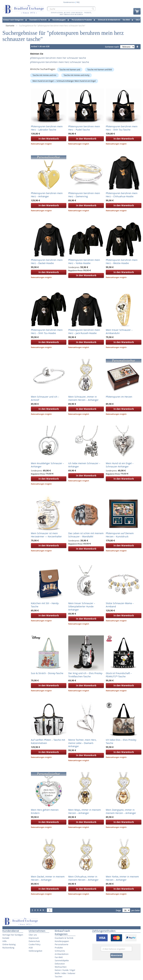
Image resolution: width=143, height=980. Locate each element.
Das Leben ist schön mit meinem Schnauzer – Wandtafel (86, 535)
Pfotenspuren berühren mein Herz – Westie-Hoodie (122, 262)
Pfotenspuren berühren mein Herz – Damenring (84, 195)
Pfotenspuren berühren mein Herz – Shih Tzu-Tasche (122, 128)
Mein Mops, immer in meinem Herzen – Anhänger (85, 811)
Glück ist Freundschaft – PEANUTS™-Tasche (119, 675)
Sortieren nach (112, 47)
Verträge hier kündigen (13, 935)
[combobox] (71, 9)
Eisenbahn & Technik (64, 938)
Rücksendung (8, 948)
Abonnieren (116, 955)
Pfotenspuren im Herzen (119, 397)
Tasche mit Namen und (70, 69)
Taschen (58, 976)
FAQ (78, 2)
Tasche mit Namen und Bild (100, 69)
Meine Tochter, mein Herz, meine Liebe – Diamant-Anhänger (82, 743)
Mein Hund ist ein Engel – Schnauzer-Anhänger (120, 465)
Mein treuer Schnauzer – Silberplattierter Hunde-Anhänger (82, 606)
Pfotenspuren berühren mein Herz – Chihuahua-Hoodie (122, 195)
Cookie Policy (35, 944)
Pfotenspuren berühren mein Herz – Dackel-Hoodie (47, 262)
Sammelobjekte (62, 960)
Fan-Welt (59, 957)
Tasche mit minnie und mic (44, 75)
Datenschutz (34, 941)
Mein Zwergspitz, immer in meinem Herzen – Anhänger (121, 811)
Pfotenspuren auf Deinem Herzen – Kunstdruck (120, 535)
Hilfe (5, 941)
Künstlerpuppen (62, 941)
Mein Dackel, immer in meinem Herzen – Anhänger (48, 878)
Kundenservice (69, 2)
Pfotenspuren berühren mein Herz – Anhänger (47, 195)
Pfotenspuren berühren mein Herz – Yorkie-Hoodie (84, 262)
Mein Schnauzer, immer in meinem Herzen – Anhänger (83, 398)
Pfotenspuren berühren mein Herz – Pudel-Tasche (84, 128)
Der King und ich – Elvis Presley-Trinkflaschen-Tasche (86, 675)
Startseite (10, 26)
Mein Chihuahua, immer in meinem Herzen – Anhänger (83, 878)
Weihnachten (61, 967)
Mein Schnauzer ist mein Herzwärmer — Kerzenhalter (46, 535)
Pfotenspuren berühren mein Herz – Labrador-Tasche (47, 128)
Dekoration (60, 964)
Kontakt (6, 938)
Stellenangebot (35, 951)
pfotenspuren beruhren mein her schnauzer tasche (58, 58)
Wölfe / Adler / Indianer (65, 973)
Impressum (34, 938)
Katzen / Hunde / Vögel (65, 970)
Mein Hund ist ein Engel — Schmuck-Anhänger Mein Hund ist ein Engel (64, 81)
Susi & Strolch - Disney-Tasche (47, 673)
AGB (31, 948)
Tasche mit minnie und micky (76, 75)
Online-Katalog (9, 944)
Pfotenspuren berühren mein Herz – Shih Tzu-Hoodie (47, 332)
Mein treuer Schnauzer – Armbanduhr (119, 332)
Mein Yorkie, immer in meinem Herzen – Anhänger (122, 878)
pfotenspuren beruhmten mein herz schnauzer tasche (60, 62)
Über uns (33, 935)
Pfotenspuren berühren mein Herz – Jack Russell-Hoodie (84, 332)
